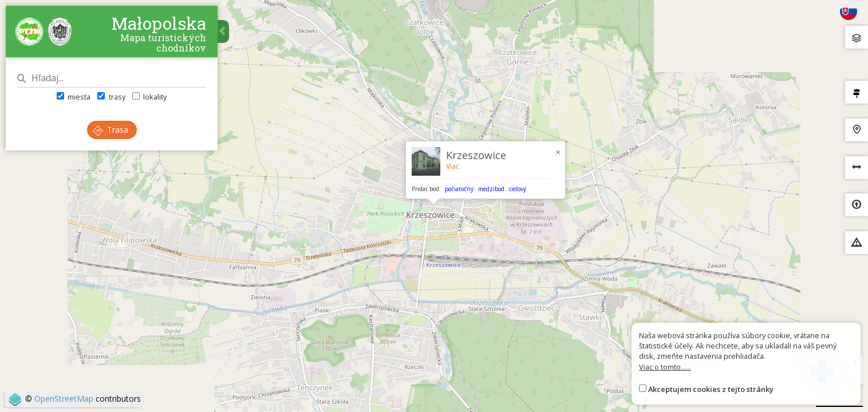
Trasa (111, 130)
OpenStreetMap (64, 399)
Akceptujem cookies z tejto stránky (711, 389)
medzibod (491, 189)
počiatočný (459, 189)
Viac (453, 166)
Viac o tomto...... (665, 367)
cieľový (518, 189)
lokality (149, 97)
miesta (74, 97)
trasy (111, 97)
